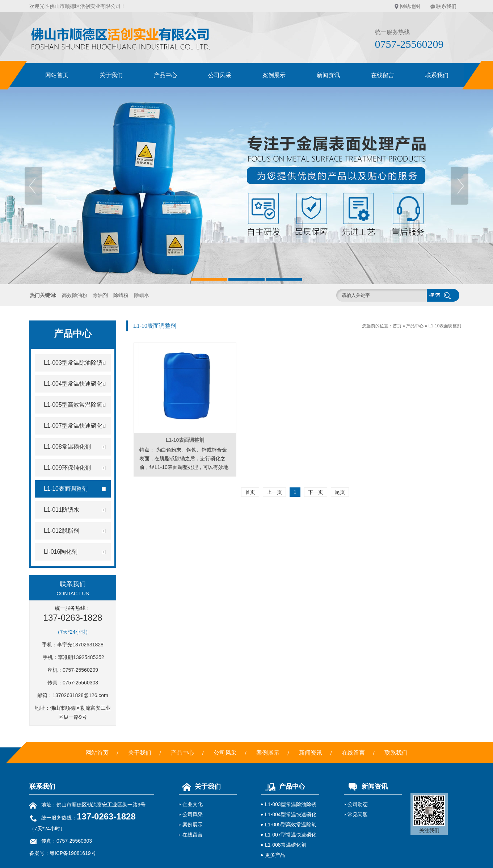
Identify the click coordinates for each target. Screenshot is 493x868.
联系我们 (446, 6)
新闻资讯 (328, 75)
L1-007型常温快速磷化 (291, 835)
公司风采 (220, 75)
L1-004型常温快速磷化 (291, 814)
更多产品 (275, 855)
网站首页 (57, 75)
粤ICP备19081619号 (73, 853)
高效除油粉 (75, 295)
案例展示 (274, 75)
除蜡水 (142, 295)
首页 (397, 326)
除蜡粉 (121, 295)
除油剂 (100, 295)
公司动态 (358, 804)
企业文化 (193, 804)
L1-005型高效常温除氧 (291, 825)
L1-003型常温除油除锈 (291, 804)
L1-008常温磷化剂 (286, 845)
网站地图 (410, 6)
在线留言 (383, 75)
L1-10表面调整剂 (445, 326)
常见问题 (358, 814)
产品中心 (165, 75)
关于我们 (111, 75)
